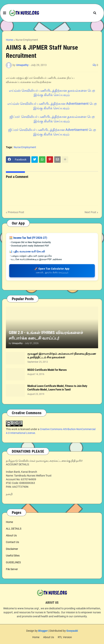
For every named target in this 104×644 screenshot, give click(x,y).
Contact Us (12, 542)
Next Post (90, 212)
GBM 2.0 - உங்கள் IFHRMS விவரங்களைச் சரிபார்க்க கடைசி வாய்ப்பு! (46, 335)
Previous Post (16, 212)
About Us (11, 535)
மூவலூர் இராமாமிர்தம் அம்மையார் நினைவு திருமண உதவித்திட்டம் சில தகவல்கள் (62, 356)
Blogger (43, 631)
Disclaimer (12, 549)
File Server (12, 569)
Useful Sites (13, 556)
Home (9, 40)
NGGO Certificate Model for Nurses (47, 370)
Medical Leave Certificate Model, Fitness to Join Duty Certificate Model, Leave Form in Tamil (57, 388)
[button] (5, 13)
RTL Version (65, 637)
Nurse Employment (27, 40)
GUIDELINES (13, 562)
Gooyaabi (72, 631)
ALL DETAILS (14, 529)
